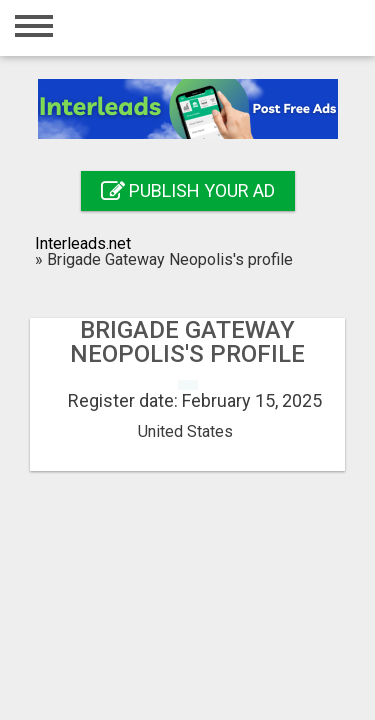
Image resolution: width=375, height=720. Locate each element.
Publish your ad (188, 190)
